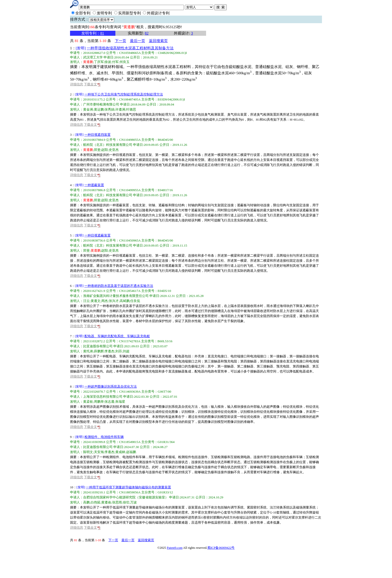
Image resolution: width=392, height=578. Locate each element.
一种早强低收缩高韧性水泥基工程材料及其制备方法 (130, 48)
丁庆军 (99, 62)
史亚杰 (114, 150)
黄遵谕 (106, 502)
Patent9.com (175, 548)
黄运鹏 (99, 109)
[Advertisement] (192, 564)
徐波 (108, 62)
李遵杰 (109, 351)
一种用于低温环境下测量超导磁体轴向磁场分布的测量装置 (128, 487)
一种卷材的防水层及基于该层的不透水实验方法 (119, 286)
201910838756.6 (94, 240)
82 (146, 33)
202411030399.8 (94, 442)
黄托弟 (88, 351)
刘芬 (119, 351)
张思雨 (117, 502)
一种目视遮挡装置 (97, 135)
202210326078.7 (94, 392)
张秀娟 (109, 109)
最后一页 (138, 41)
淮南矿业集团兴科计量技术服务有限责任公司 (116, 296)
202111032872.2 (94, 341)
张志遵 (109, 402)
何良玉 (125, 62)
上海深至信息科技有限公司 (103, 397)
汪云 (86, 301)
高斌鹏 (125, 301)
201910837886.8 (94, 190)
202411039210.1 (94, 492)
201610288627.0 (94, 53)
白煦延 (96, 502)
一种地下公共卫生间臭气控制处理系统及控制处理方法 (124, 94)
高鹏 (86, 502)
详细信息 (77, 84)
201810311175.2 (94, 99)
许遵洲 (120, 109)
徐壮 (126, 502)
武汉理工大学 (93, 57)
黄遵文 (96, 301)
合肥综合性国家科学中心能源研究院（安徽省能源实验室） (126, 497)
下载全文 (92, 84)
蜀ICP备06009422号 (221, 548)
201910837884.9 (94, 140)
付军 (115, 62)
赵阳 (105, 150)
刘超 (126, 351)
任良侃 (135, 301)
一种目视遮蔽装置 (97, 235)
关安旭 (99, 452)
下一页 (121, 41)
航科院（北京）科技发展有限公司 (108, 145)
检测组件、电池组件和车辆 (104, 437)
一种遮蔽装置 (94, 185)
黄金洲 (88, 109)
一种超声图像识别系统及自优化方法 (111, 387)
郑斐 (97, 150)
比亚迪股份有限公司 (98, 346)
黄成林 (120, 452)
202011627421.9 (94, 291)
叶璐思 (131, 109)
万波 (134, 502)
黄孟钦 (88, 402)
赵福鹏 (131, 452)
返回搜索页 (158, 41)
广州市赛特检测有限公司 (101, 104)
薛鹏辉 (99, 351)
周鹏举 (99, 402)
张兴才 (114, 301)
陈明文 (88, 452)
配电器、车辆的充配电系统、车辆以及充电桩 (117, 336)
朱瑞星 (120, 402)
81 (102, 33)
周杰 (105, 301)
